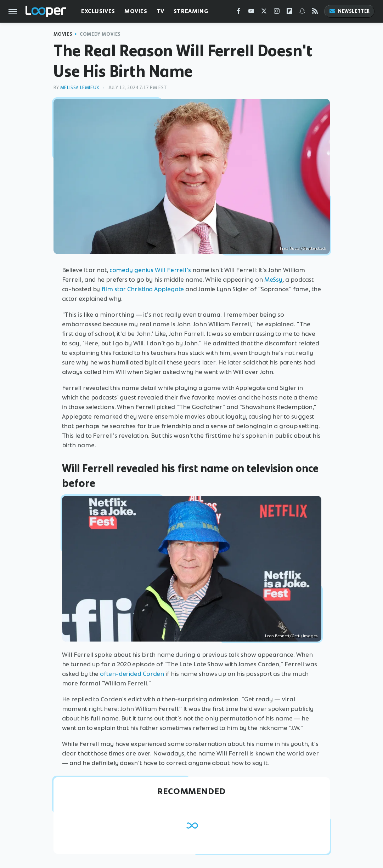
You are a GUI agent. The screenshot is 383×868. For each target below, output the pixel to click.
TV (160, 11)
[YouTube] (251, 13)
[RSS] (315, 13)
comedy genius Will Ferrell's (150, 270)
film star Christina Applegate (143, 289)
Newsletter (349, 11)
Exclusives (98, 11)
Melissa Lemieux (80, 88)
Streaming (191, 11)
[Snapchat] (302, 13)
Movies (136, 11)
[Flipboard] (289, 13)
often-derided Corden (132, 674)
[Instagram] (277, 13)
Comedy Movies (100, 34)
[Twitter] (264, 13)
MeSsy (274, 280)
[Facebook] (238, 13)
